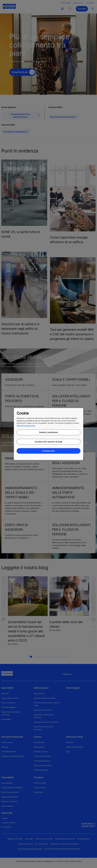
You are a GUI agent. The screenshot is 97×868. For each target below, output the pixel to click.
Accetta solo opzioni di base (48, 442)
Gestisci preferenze (48, 432)
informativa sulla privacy (26, 425)
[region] (49, 434)
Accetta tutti (48, 451)
